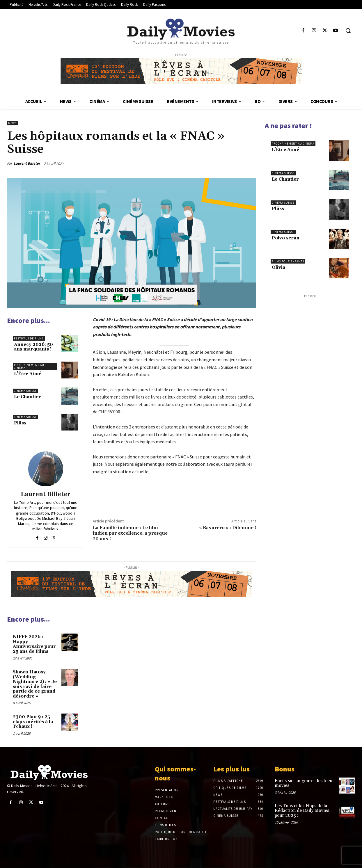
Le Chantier (27, 397)
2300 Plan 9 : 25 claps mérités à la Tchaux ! (33, 722)
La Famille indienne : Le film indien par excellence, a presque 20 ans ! (130, 533)
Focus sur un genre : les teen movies (304, 783)
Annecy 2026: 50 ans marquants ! (33, 347)
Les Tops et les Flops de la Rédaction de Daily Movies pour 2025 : (302, 811)
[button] (348, 31)
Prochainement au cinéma (29, 366)
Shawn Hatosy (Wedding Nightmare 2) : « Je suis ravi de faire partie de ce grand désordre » (35, 684)
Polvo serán (286, 238)
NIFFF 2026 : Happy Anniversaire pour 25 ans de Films (34, 644)
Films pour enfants (288, 261)
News (12, 123)
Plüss (20, 423)
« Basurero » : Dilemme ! (228, 528)
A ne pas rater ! (288, 126)
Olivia (278, 267)
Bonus (285, 769)
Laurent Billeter (27, 163)
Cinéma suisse (25, 391)
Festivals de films (29, 338)
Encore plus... (29, 320)
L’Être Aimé (28, 374)
